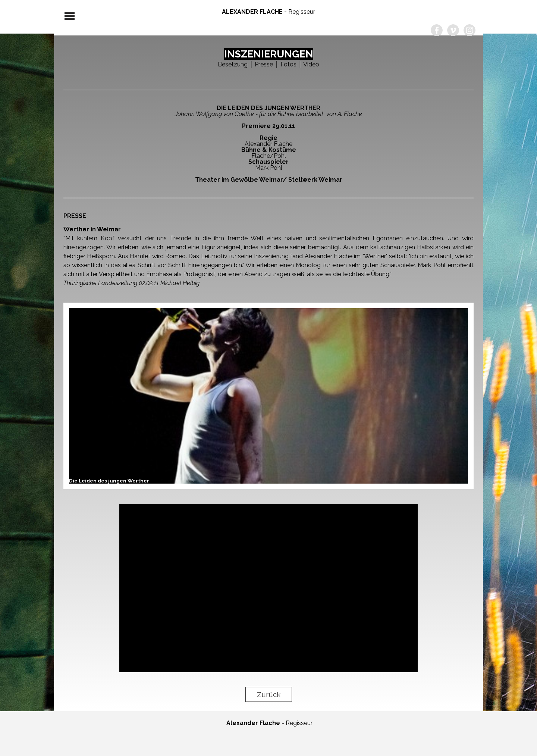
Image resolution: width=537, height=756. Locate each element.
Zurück (269, 694)
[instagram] (470, 30)
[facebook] (437, 30)
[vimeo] (453, 30)
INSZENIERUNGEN (269, 54)
